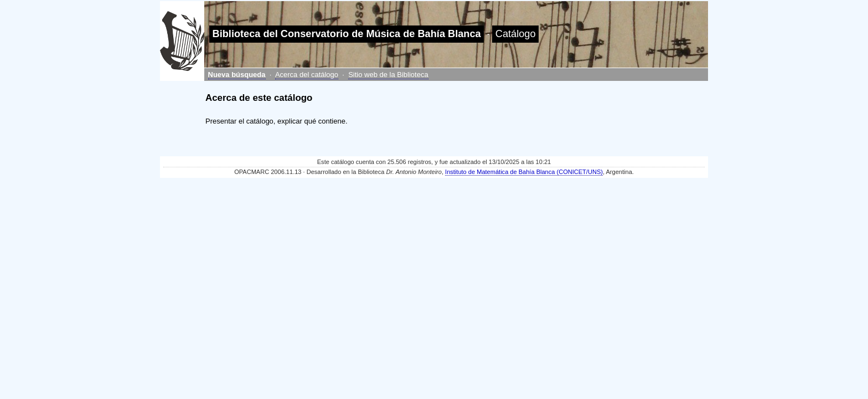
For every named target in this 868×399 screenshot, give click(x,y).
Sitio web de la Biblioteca (388, 75)
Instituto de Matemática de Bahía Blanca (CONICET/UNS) (524, 172)
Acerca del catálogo (307, 75)
